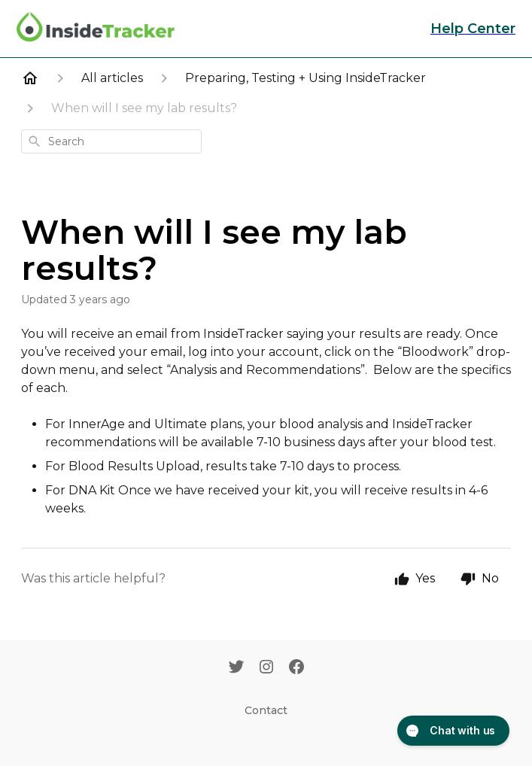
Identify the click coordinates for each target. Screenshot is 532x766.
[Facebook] (296, 668)
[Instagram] (266, 668)
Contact (266, 710)
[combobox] (111, 141)
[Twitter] (236, 668)
